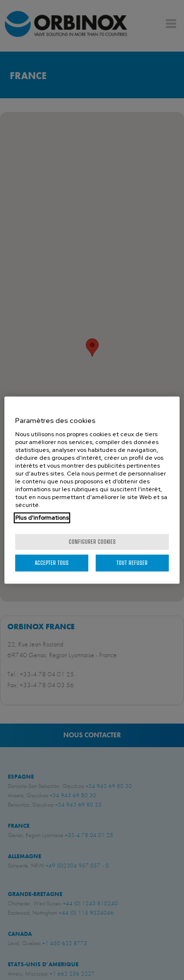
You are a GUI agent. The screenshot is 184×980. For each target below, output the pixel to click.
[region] (92, 490)
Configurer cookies (92, 542)
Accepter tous (52, 563)
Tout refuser (132, 563)
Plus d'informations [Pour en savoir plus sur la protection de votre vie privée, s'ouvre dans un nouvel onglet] (42, 518)
